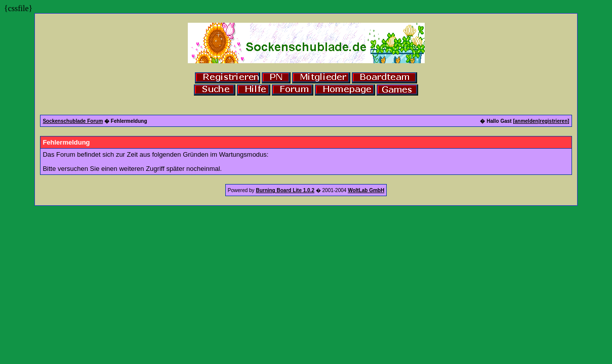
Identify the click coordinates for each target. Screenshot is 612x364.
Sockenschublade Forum (73, 121)
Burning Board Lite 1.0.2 (285, 190)
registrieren (554, 121)
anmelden (527, 121)
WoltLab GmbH (366, 190)
